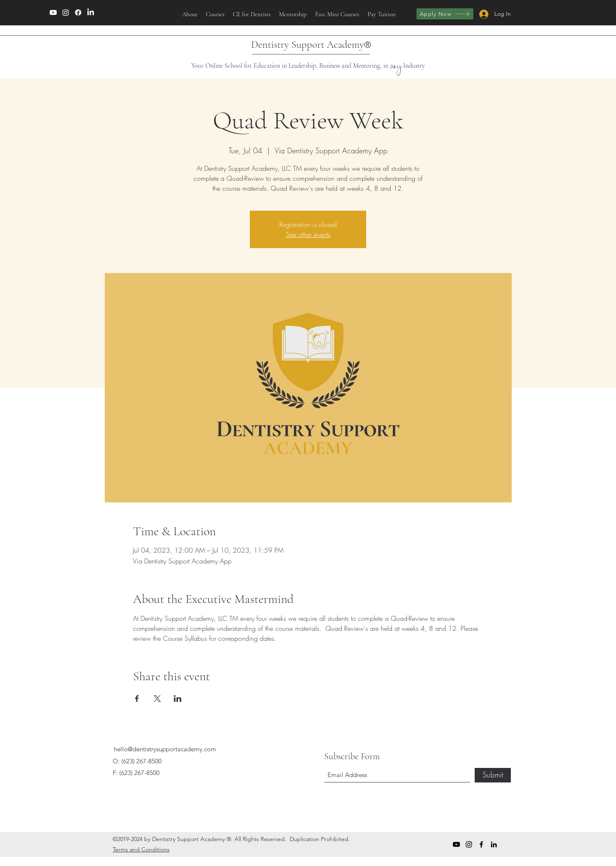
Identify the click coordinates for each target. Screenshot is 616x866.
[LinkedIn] (91, 12)
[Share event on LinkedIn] (178, 699)
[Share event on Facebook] (137, 699)
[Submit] (493, 775)
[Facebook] (78, 12)
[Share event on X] (157, 699)
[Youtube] (53, 12)
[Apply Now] (445, 14)
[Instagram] (66, 12)
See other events (308, 234)
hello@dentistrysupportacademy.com (165, 749)
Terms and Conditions (141, 849)
